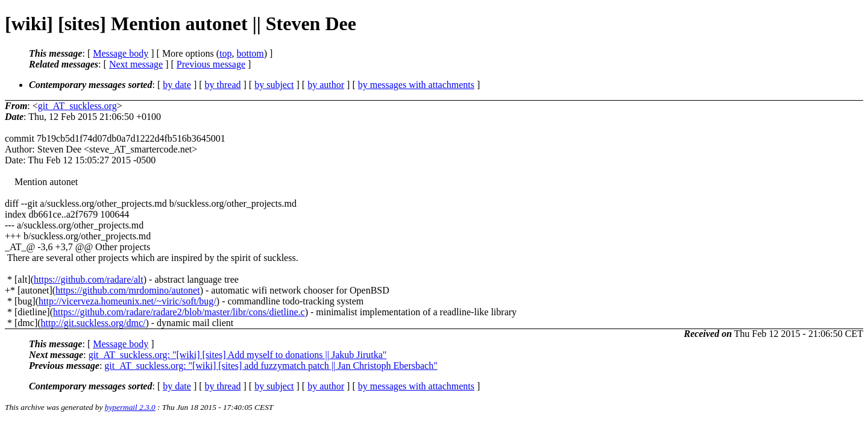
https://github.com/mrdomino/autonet (128, 290)
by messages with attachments (416, 85)
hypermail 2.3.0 (130, 407)
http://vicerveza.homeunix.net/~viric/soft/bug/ (127, 301)
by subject (274, 85)
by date (177, 85)
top (225, 53)
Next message (136, 64)
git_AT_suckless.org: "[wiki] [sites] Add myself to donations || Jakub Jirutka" (238, 355)
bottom (250, 53)
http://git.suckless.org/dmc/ (93, 323)
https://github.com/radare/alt (89, 279)
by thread (223, 85)
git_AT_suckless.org (77, 106)
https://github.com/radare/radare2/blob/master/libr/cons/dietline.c (179, 312)
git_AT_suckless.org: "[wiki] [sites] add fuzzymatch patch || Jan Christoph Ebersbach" (271, 366)
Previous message (211, 64)
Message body (121, 53)
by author (326, 85)
